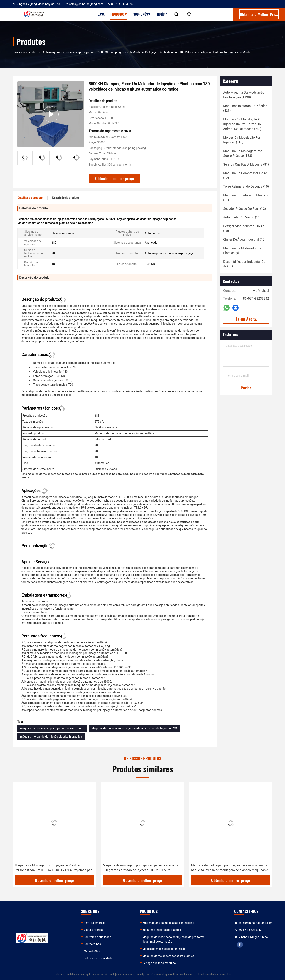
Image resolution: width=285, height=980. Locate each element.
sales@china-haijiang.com (84, 4)
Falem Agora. (246, 319)
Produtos (119, 14)
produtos (34, 52)
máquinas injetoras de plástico (162, 930)
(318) (242, 140)
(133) (243, 153)
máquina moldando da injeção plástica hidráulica (51, 737)
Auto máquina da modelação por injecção (69, 52)
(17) (245, 198)
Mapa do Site (92, 951)
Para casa (19, 52)
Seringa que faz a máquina (159, 963)
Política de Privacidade (98, 958)
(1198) (244, 95)
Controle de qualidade (97, 937)
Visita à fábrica (93, 930)
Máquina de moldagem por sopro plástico (168, 956)
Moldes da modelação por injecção (164, 949)
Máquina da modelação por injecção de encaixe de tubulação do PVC (134, 728)
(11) (244, 264)
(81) (246, 164)
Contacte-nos (92, 944)
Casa (101, 14)
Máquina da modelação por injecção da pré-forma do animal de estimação (174, 939)
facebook (240, 945)
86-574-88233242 (121, 4)
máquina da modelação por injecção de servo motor (52, 728)
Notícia (162, 14)
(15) (242, 217)
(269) (243, 124)
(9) (242, 251)
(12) (245, 176)
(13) (245, 209)
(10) (246, 187)
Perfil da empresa (95, 923)
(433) (245, 108)
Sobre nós (142, 14)
